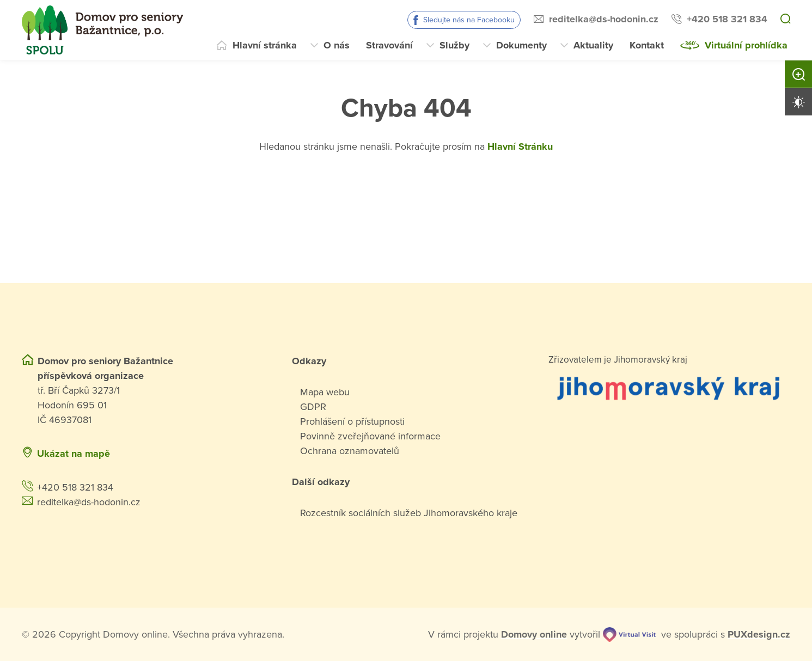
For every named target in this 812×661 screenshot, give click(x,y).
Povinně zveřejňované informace (370, 436)
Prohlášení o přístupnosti (352, 421)
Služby (454, 45)
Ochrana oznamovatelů (350, 451)
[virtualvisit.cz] (630, 634)
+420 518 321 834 (727, 19)
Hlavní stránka (265, 45)
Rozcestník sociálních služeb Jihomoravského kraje (409, 513)
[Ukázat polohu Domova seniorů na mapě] (213, 454)
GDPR (313, 407)
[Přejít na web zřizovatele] (669, 388)
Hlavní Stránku (520, 146)
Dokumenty (521, 45)
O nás (337, 45)
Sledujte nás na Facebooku (469, 20)
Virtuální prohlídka (746, 45)
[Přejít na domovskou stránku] (102, 30)
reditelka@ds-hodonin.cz (604, 19)
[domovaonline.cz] (534, 635)
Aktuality (593, 45)
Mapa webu (325, 392)
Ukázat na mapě (74, 454)
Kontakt (647, 45)
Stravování (389, 45)
